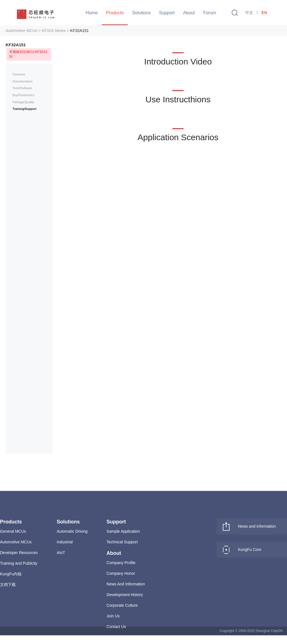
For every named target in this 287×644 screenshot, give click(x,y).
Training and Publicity (19, 563)
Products (115, 13)
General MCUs (13, 531)
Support (167, 13)
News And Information (126, 584)
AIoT (61, 553)
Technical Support (122, 542)
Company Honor (121, 573)
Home (92, 13)
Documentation (23, 81)
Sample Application (123, 531)
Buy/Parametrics (24, 95)
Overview (19, 74)
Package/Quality (24, 102)
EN (264, 13)
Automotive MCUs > (23, 31)
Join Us (113, 616)
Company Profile (121, 563)
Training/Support (25, 109)
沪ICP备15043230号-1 (185, 640)
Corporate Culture (122, 605)
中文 (249, 13)
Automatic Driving (72, 531)
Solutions (141, 13)
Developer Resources (19, 553)
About (189, 13)
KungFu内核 (11, 574)
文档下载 (8, 585)
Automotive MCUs (16, 542)
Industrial (65, 542)
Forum (210, 13)
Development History (125, 595)
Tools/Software (22, 88)
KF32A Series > (55, 31)
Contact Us (116, 627)
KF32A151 (79, 31)
